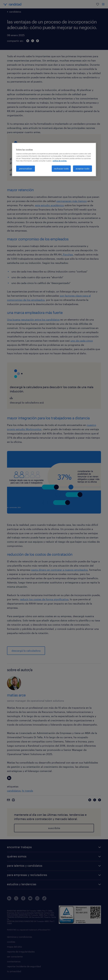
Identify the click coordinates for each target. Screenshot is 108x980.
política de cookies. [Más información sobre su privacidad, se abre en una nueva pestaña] (60, 161)
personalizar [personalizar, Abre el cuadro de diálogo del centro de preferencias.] (26, 168)
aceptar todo (83, 168)
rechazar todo (61, 168)
